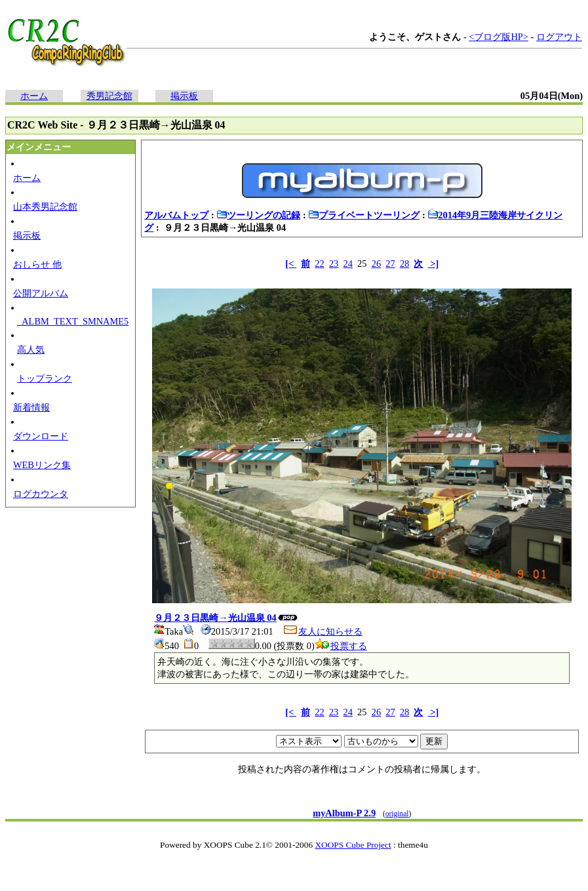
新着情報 (31, 407)
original (397, 814)
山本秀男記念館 (45, 207)
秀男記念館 (109, 96)
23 (334, 264)
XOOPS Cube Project (353, 845)
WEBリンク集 (42, 465)
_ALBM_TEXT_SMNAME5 (73, 321)
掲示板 (184, 96)
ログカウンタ (41, 494)
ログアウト (559, 37)
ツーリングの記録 (258, 215)
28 (404, 264)
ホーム (34, 96)
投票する (341, 646)
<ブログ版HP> (499, 37)
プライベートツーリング (364, 215)
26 (376, 264)
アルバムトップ (176, 215)
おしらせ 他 (37, 264)
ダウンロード (41, 436)
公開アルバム (41, 293)
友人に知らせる (323, 631)
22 (319, 264)
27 (390, 264)
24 (348, 264)
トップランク (45, 378)
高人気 (31, 349)
